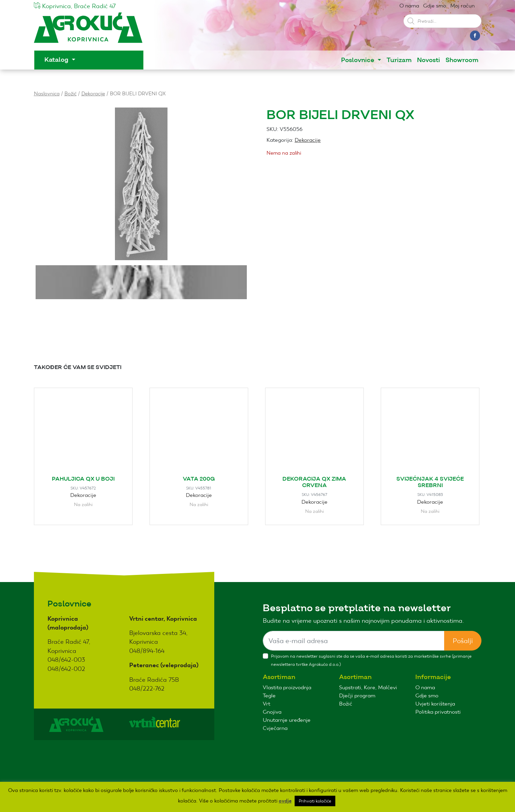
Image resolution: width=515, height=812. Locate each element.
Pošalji (463, 641)
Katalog (57, 60)
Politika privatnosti (438, 712)
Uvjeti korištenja (435, 704)
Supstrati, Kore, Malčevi (368, 687)
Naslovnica (47, 93)
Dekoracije (93, 93)
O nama (409, 6)
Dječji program (357, 695)
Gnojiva (272, 712)
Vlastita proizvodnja (287, 687)
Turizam (399, 60)
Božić (71, 93)
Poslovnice (359, 60)
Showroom (462, 60)
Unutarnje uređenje (287, 720)
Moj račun (462, 6)
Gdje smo (435, 6)
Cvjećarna (275, 728)
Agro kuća (88, 31)
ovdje (285, 801)
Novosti (429, 60)
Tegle (269, 695)
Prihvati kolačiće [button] (315, 801)
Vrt (266, 704)
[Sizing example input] (354, 641)
